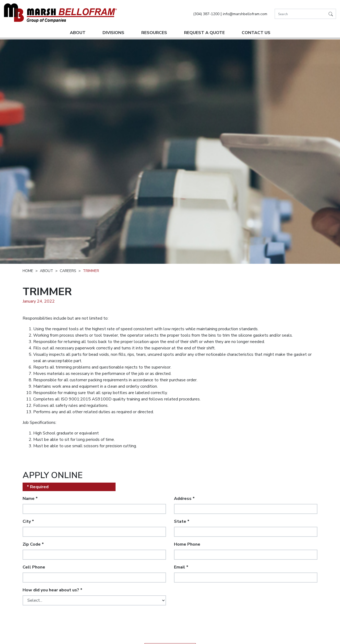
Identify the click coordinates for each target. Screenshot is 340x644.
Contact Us (256, 33)
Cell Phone (34, 567)
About (78, 33)
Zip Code (33, 544)
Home (28, 271)
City (28, 521)
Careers (68, 271)
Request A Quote (204, 33)
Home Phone (187, 544)
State (182, 521)
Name (30, 499)
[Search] (305, 14)
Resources (154, 33)
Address (184, 499)
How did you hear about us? (52, 590)
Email (181, 567)
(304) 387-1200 (206, 14)
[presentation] (63, 620)
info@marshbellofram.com (245, 14)
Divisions (113, 33)
